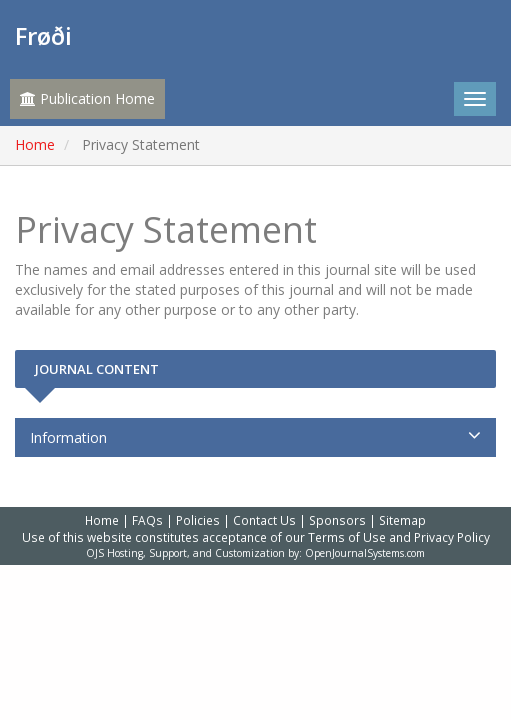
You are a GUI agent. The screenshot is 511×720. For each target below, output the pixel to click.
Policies (198, 520)
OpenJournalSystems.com (365, 553)
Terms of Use (347, 537)
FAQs (147, 520)
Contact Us (264, 520)
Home (35, 144)
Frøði (43, 35)
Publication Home (87, 98)
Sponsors (337, 520)
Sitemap (402, 520)
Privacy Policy (452, 537)
